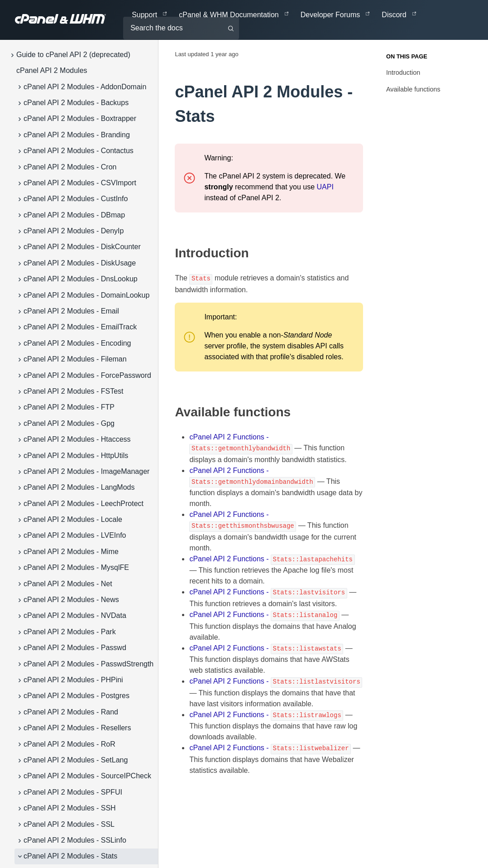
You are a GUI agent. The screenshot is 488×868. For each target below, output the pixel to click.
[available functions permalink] (170, 412)
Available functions (413, 89)
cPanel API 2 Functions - (272, 559)
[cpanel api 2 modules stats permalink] (169, 92)
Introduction (403, 72)
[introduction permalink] (170, 253)
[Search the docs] (181, 28)
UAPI (325, 187)
